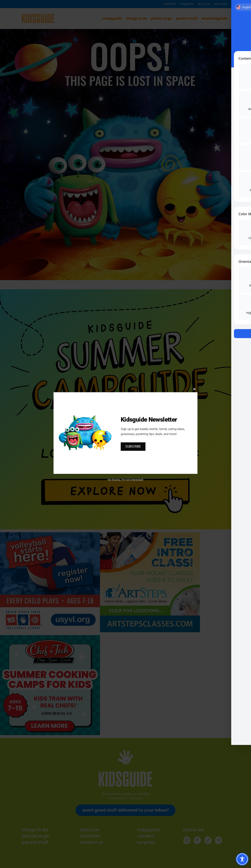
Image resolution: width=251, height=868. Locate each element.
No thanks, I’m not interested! (125, 480)
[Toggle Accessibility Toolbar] (242, 859)
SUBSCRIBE (133, 446)
